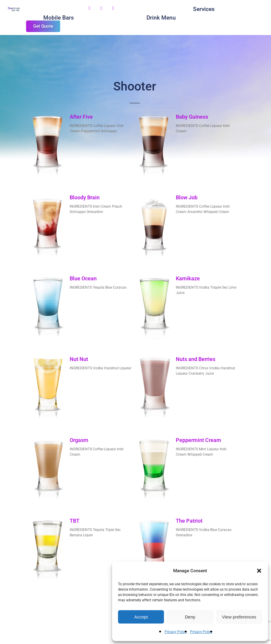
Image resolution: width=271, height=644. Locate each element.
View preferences (239, 617)
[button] (259, 571)
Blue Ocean (83, 278)
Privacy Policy (176, 632)
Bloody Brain (85, 197)
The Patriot (189, 521)
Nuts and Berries (196, 359)
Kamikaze (188, 278)
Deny (190, 617)
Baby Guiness (192, 117)
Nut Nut (79, 359)
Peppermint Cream (199, 440)
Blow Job (187, 197)
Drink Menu (161, 18)
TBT (75, 521)
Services (204, 9)
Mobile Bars (59, 18)
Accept (141, 617)
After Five (81, 117)
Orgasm (79, 440)
